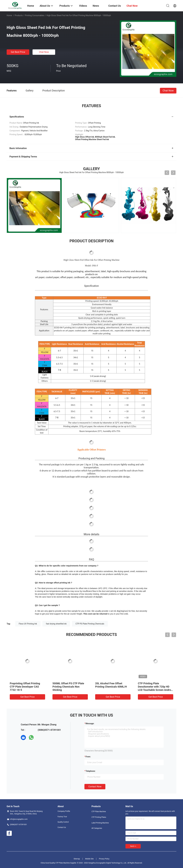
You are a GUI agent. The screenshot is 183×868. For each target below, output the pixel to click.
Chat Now (44, 52)
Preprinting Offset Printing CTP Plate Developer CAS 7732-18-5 (25, 687)
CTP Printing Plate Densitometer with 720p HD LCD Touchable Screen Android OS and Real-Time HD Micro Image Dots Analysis (155, 690)
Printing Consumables (35, 15)
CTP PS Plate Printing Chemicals (90, 624)
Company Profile (64, 811)
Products (19, 15)
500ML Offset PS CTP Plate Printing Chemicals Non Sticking (68, 687)
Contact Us (62, 827)
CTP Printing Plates (99, 817)
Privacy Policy (104, 859)
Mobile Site (89, 859)
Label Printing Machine (100, 823)
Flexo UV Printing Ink (28, 624)
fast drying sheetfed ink (56, 624)
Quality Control (63, 822)
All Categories (97, 828)
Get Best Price (18, 52)
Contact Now (95, 787)
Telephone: (91, 771)
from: (88, 757)
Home (9, 15)
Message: (90, 723)
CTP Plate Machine (99, 812)
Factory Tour (62, 817)
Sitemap (77, 859)
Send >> (133, 846)
